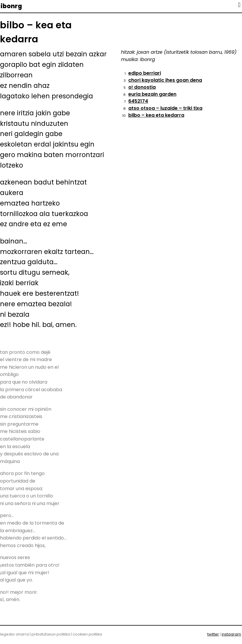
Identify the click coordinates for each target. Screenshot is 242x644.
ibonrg (11, 6)
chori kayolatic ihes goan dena (165, 80)
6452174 (138, 101)
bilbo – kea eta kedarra (156, 115)
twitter (213, 634)
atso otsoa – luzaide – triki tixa (165, 108)
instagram (231, 634)
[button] (239, 5)
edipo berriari (145, 73)
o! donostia (142, 87)
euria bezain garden (152, 94)
